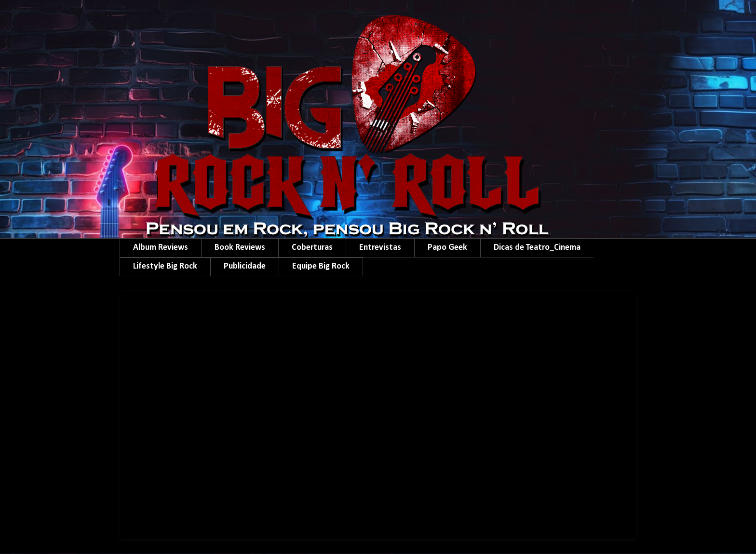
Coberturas (312, 248)
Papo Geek (447, 248)
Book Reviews (240, 248)
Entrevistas (380, 248)
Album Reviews (161, 248)
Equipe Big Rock (321, 266)
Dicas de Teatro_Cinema (537, 248)
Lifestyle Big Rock (165, 266)
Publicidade (245, 266)
